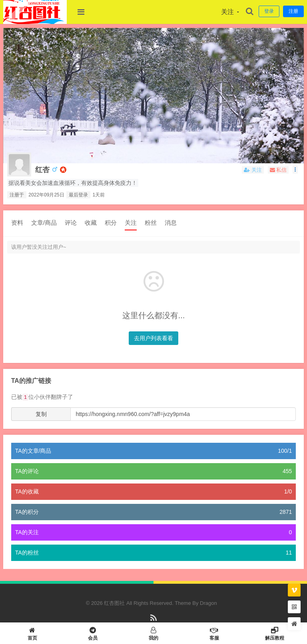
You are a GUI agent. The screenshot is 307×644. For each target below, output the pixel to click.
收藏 (91, 223)
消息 (171, 223)
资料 (17, 223)
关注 (131, 223)
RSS (154, 621)
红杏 (42, 170)
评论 (71, 223)
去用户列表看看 (153, 338)
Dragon (208, 603)
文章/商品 (44, 223)
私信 (278, 170)
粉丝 (151, 223)
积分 (111, 223)
